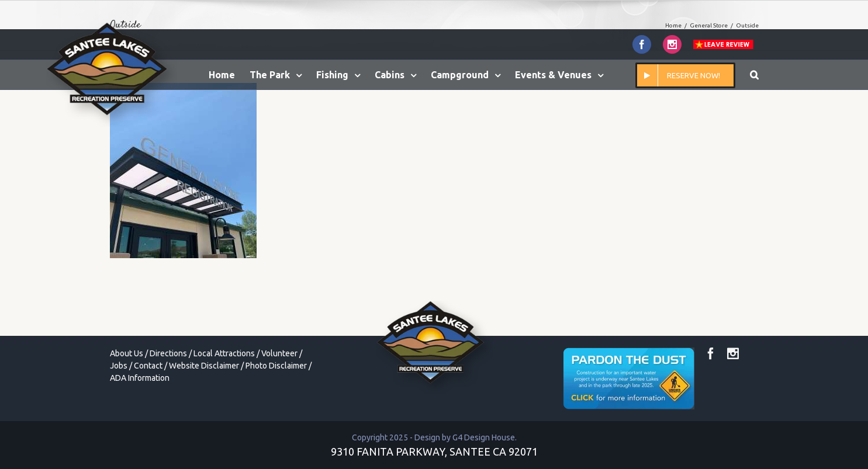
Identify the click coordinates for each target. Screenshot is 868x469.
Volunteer (279, 353)
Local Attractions (224, 353)
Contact (148, 366)
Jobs (119, 366)
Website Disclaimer (204, 366)
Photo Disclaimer (276, 366)
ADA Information (140, 378)
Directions (168, 353)
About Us (127, 353)
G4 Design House (484, 437)
